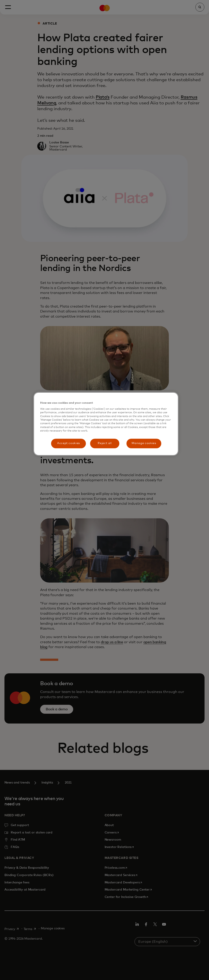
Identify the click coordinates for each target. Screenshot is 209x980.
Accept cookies (68, 443)
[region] (106, 424)
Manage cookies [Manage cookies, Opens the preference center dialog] (144, 443)
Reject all (105, 443)
